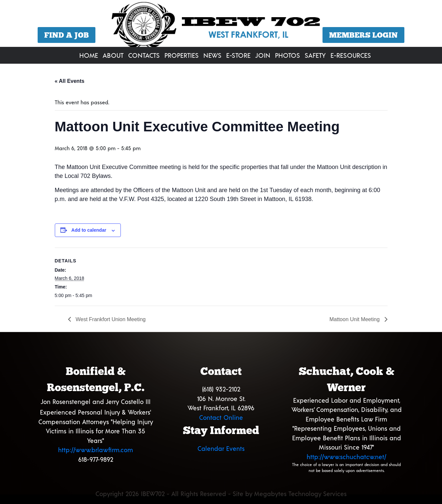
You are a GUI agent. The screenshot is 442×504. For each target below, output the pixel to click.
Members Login (363, 35)
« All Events (70, 81)
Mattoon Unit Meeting (355, 319)
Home (89, 55)
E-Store (238, 55)
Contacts (144, 55)
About (113, 55)
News (212, 55)
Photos (288, 55)
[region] (221, 24)
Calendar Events (221, 448)
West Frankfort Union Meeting (110, 319)
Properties (182, 55)
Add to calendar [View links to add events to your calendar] (89, 230)
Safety (315, 55)
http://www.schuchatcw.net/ (346, 457)
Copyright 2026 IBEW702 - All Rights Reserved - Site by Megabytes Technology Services (221, 494)
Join (263, 55)
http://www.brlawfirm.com (96, 450)
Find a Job (67, 35)
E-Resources (351, 55)
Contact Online (221, 417)
